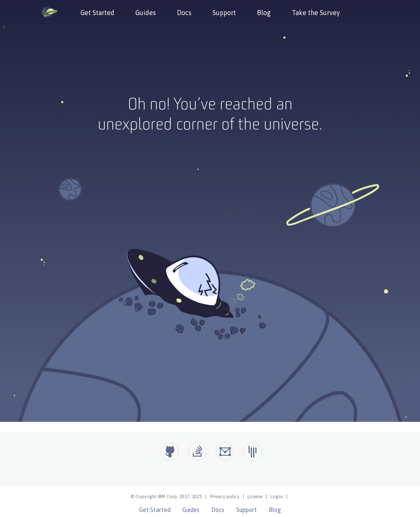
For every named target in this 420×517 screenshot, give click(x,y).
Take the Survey (316, 13)
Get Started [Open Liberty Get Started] (155, 510)
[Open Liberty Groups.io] (225, 451)
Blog (264, 13)
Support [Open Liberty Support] (246, 510)
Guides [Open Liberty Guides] (191, 510)
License (255, 496)
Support (224, 13)
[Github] (170, 451)
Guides (146, 13)
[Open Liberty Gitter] (253, 451)
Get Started (97, 13)
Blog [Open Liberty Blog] (275, 510)
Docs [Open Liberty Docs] (218, 510)
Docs (184, 13)
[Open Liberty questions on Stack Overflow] (197, 451)
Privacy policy (225, 496)
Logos (277, 496)
